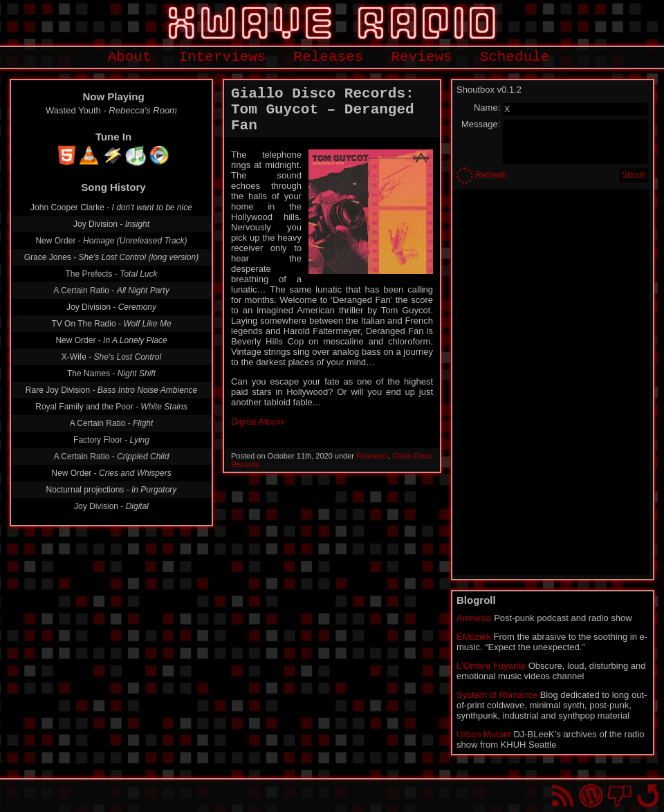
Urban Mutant (484, 734)
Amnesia (474, 618)
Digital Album (257, 422)
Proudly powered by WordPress (591, 796)
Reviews (421, 57)
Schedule (515, 57)
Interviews (223, 57)
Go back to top (648, 796)
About (130, 57)
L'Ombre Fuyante (491, 666)
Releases (329, 57)
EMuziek (474, 637)
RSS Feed (563, 796)
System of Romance (497, 695)
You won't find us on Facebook (619, 796)
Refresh (491, 175)
